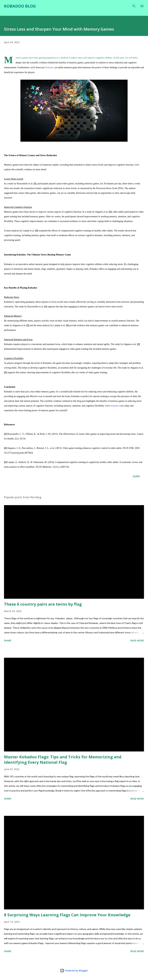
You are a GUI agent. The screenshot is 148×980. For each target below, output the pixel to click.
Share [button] (136, 476)
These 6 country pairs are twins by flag (43, 604)
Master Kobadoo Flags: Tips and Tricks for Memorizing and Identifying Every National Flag (63, 759)
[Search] (134, 6)
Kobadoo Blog (20, 6)
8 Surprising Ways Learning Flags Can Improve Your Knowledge (67, 915)
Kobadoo (115, 406)
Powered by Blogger (74, 971)
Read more (137, 640)
